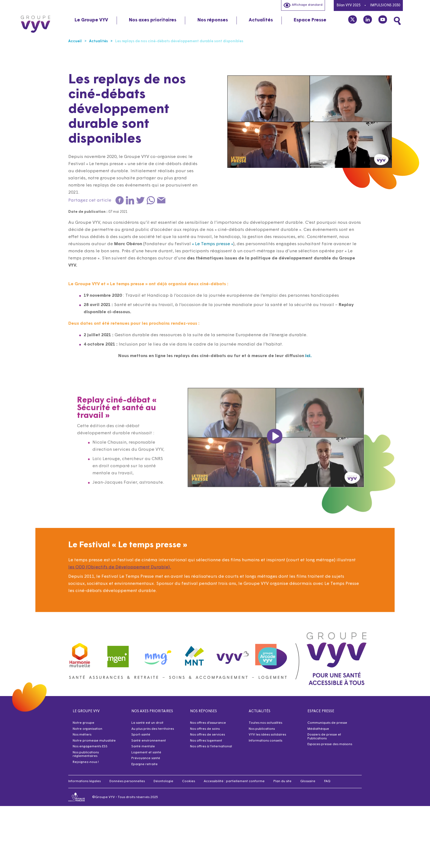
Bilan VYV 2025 (348, 5)
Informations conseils (265, 741)
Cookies (189, 781)
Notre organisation (87, 729)
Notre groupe (84, 723)
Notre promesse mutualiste (94, 741)
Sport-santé (141, 735)
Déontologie (163, 781)
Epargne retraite (145, 764)
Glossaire (308, 781)
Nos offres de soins (205, 729)
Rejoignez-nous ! (86, 762)
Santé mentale (143, 747)
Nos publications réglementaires (86, 754)
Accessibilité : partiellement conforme (234, 781)
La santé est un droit (147, 723)
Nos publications (262, 729)
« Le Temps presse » (213, 244)
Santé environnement (149, 741)
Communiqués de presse (327, 723)
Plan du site (282, 781)
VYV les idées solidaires (267, 735)
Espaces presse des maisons (330, 744)
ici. (309, 356)
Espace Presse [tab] (310, 20)
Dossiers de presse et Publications (324, 737)
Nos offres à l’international (211, 747)
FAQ (327, 781)
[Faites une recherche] (397, 21)
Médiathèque (318, 729)
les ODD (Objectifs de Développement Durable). (120, 588)
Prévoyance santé (146, 758)
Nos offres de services (207, 735)
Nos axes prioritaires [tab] (153, 20)
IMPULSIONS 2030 (385, 5)
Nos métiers (82, 735)
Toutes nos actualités (265, 723)
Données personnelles (127, 781)
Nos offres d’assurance (208, 723)
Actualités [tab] (261, 20)
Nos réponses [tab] (213, 20)
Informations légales (84, 781)
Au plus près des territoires (153, 729)
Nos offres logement (206, 741)
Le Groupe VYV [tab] (91, 20)
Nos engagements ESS (90, 747)
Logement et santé (146, 753)
